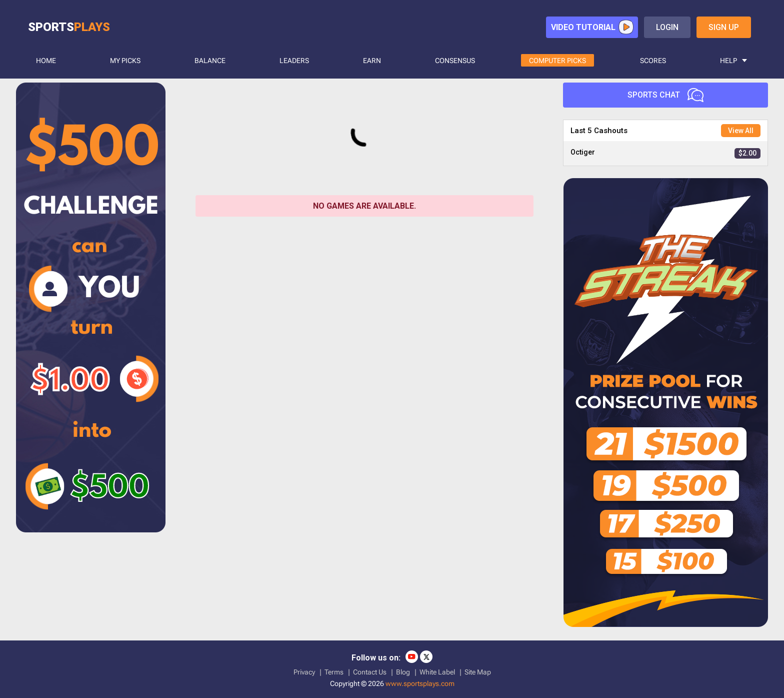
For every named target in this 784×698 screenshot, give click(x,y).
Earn (372, 61)
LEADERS (294, 61)
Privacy (304, 672)
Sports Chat (665, 95)
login (667, 27)
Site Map (478, 672)
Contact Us (370, 672)
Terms (334, 672)
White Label (437, 672)
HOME (46, 61)
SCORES (653, 61)
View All (741, 131)
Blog (403, 672)
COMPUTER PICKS (557, 61)
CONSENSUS (455, 61)
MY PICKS (125, 61)
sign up (724, 27)
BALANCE (210, 61)
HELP (728, 61)
